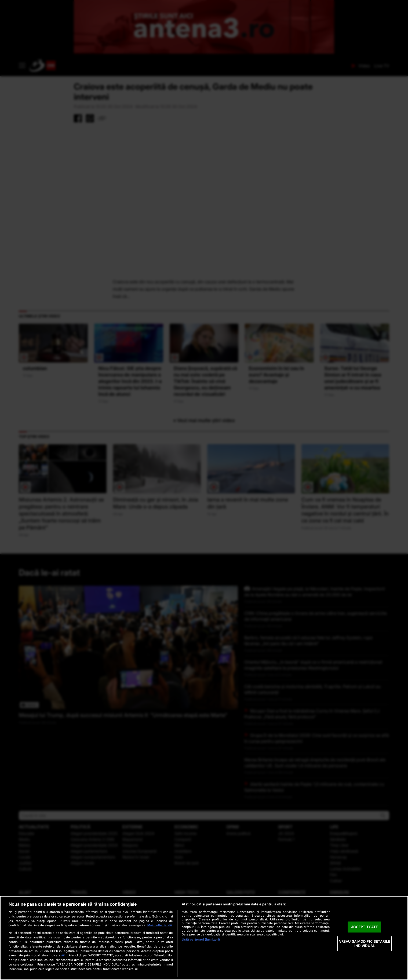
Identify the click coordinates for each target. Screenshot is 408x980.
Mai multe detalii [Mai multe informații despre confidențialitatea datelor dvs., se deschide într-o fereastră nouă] (160, 925)
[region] (204, 938)
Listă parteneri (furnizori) (201, 939)
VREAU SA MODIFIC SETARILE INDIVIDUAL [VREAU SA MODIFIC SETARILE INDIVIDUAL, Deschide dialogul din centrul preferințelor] (365, 944)
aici (64, 955)
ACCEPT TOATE (365, 927)
